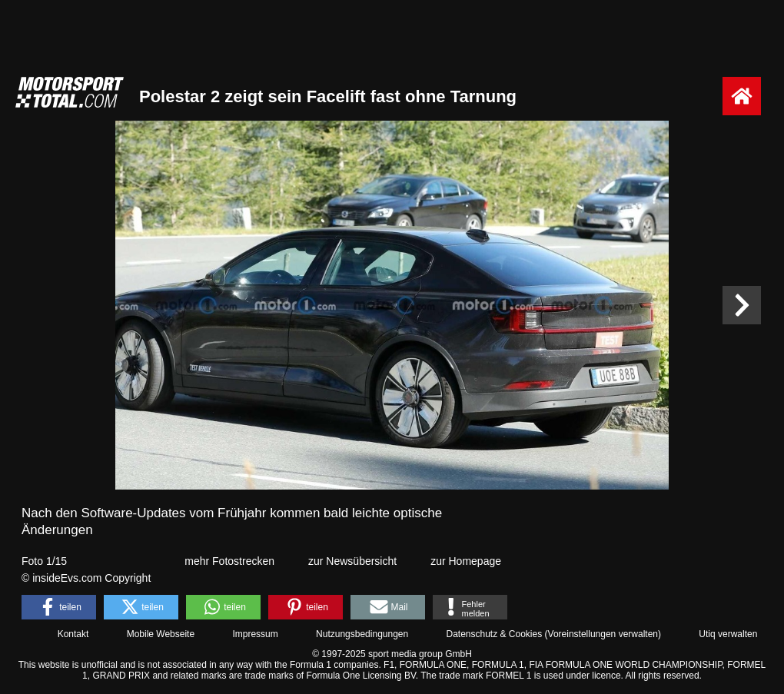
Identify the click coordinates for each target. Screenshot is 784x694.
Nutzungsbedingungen (362, 634)
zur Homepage (466, 561)
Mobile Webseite (161, 634)
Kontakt (73, 634)
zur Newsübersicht (352, 561)
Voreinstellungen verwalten (603, 634)
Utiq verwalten (728, 634)
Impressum (255, 634)
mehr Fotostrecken (229, 561)
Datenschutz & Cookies (494, 634)
